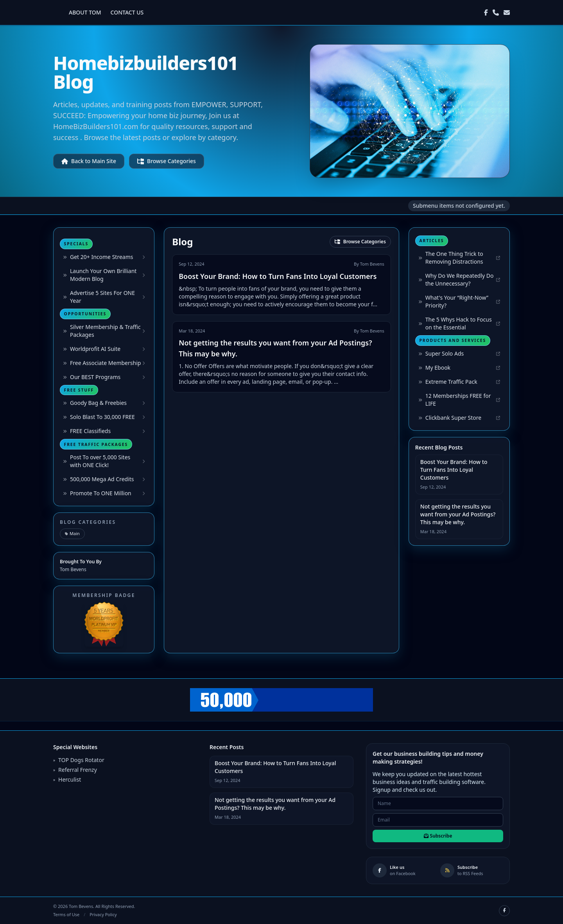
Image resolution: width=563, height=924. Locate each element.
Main (72, 533)
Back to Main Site (89, 161)
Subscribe (438, 836)
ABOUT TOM (85, 12)
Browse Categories (167, 161)
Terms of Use (66, 914)
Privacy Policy (103, 914)
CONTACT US (127, 12)
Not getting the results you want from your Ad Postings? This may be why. (458, 514)
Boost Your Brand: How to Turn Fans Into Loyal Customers (278, 276)
